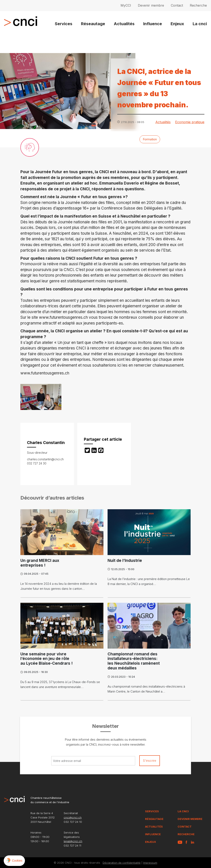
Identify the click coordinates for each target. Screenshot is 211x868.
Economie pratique (190, 122)
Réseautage (93, 24)
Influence (153, 24)
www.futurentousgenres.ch (63, 317)
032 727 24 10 (73, 822)
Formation (150, 139)
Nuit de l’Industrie (125, 561)
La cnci (200, 24)
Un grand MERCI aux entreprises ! (40, 563)
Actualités (124, 24)
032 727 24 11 (72, 846)
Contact (177, 5)
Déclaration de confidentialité (122, 863)
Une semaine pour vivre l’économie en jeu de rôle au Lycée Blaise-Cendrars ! (46, 659)
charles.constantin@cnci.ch (45, 459)
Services (64, 24)
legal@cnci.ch (73, 841)
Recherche (198, 5)
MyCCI (126, 5)
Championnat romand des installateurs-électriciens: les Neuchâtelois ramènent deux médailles (134, 661)
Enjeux (177, 24)
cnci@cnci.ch (73, 817)
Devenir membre (151, 5)
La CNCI (183, 811)
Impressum (150, 863)
